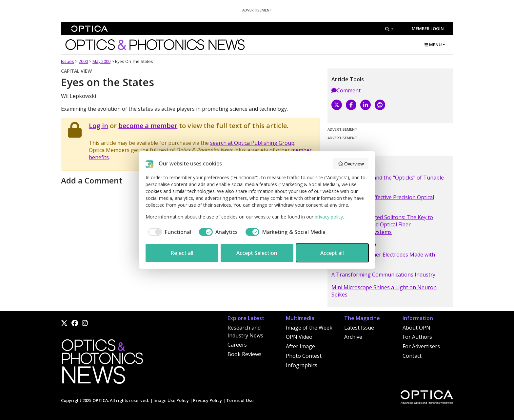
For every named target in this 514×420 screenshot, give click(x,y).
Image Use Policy (171, 400)
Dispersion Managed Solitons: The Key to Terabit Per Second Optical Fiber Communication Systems (382, 225)
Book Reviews (245, 354)
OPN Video (299, 337)
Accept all (332, 253)
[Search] (389, 29)
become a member (148, 126)
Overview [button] (351, 164)
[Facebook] (351, 105)
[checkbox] (168, 232)
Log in (99, 126)
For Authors (417, 337)
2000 (83, 61)
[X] (337, 105)
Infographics (302, 365)
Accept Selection (257, 253)
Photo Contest (304, 356)
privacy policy (329, 217)
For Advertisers (421, 346)
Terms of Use (240, 400)
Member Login (428, 29)
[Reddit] (380, 105)
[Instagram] (85, 323)
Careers (237, 345)
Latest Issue (359, 328)
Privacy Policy (208, 400)
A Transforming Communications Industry (383, 275)
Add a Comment (92, 180)
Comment (346, 90)
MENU (433, 45)
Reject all (182, 253)
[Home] (102, 363)
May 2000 (101, 61)
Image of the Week (309, 328)
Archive (353, 337)
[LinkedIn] (366, 105)
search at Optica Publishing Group (252, 143)
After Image (300, 346)
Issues (68, 61)
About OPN (416, 328)
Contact (412, 356)
